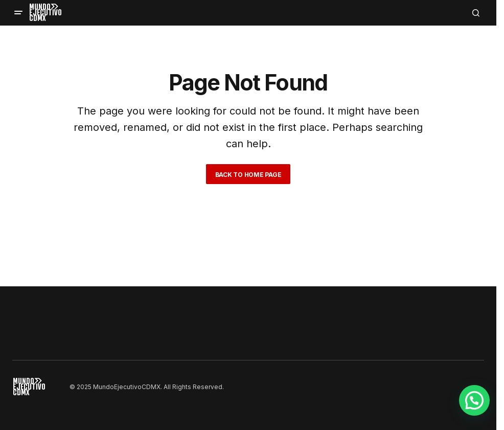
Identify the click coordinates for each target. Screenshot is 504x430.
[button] (18, 13)
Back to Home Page (248, 175)
